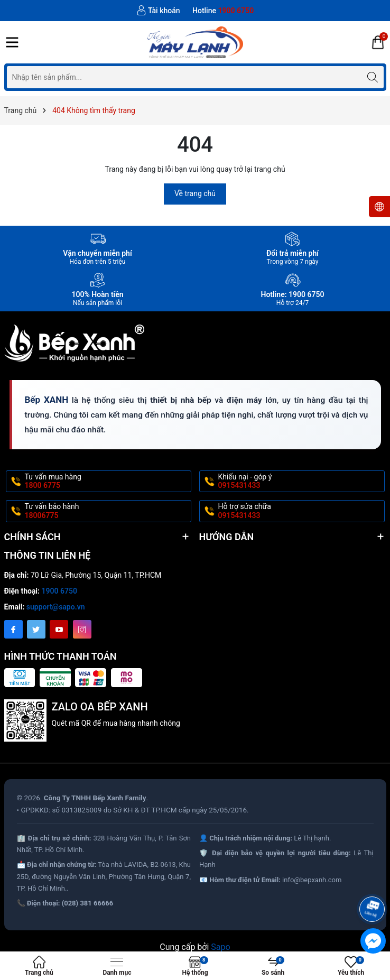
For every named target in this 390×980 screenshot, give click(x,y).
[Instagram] (82, 629)
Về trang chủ (195, 193)
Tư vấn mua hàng (107, 482)
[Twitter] (36, 629)
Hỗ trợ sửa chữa (300, 511)
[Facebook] (13, 629)
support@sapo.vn (56, 607)
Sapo (220, 947)
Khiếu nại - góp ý (300, 482)
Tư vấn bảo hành (107, 511)
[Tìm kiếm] (373, 77)
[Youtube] (59, 629)
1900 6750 (59, 591)
